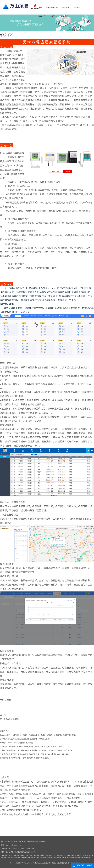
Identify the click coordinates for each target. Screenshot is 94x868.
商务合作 (42, 16)
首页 (40, 7)
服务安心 (77, 7)
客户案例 (66, 7)
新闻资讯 (53, 16)
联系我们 (64, 16)
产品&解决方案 (52, 7)
